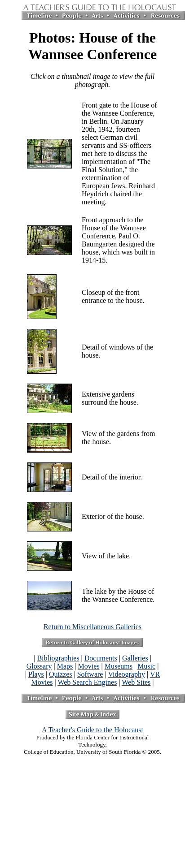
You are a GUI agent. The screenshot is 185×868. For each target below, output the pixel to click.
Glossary (39, 666)
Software (90, 674)
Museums (119, 666)
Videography (126, 674)
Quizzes (61, 674)
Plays (36, 674)
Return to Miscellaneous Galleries (92, 627)
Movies (89, 666)
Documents (101, 658)
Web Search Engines (87, 682)
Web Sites (136, 682)
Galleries (135, 658)
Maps (65, 666)
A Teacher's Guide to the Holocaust (92, 730)
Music (146, 666)
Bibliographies (58, 658)
